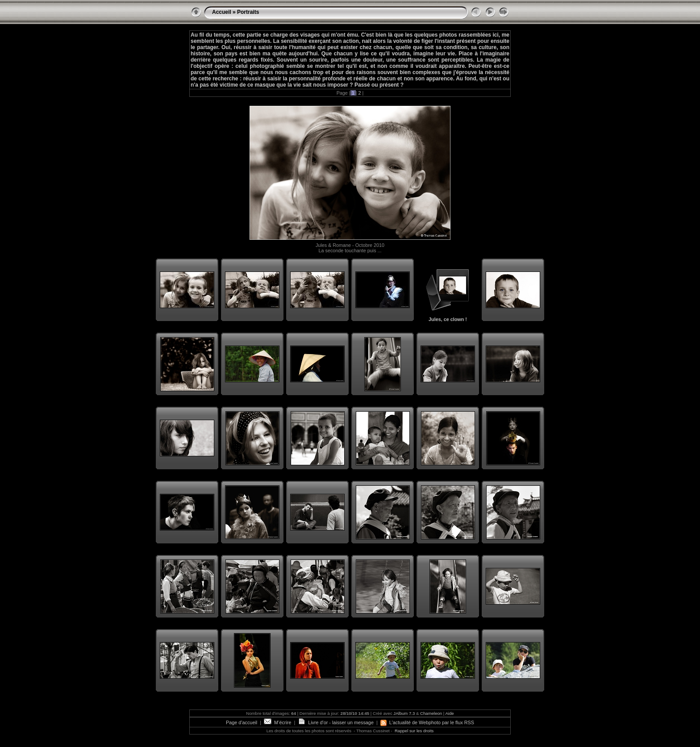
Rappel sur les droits (414, 731)
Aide (449, 713)
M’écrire (277, 722)
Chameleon (431, 713)
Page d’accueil (242, 722)
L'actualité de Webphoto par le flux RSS (427, 722)
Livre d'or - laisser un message (336, 722)
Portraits (248, 12)
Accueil (222, 12)
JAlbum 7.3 (404, 713)
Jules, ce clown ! (448, 319)
